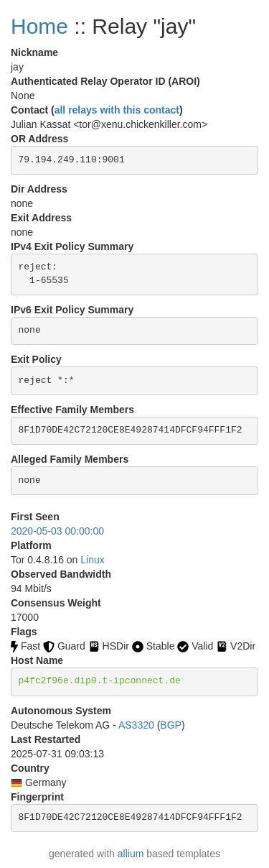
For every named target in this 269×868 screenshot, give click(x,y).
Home (39, 26)
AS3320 (136, 725)
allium (131, 854)
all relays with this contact (117, 110)
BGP (171, 725)
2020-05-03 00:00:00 (57, 531)
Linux (92, 560)
